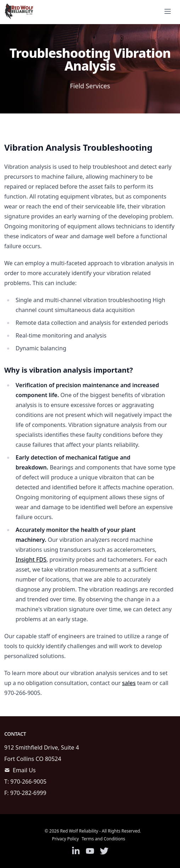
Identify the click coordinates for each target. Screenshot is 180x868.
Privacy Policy (66, 839)
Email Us (24, 770)
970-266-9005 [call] (28, 781)
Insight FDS (31, 560)
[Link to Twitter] (104, 851)
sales (129, 683)
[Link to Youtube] (90, 851)
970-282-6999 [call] (28, 793)
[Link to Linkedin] (76, 851)
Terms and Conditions (103, 839)
